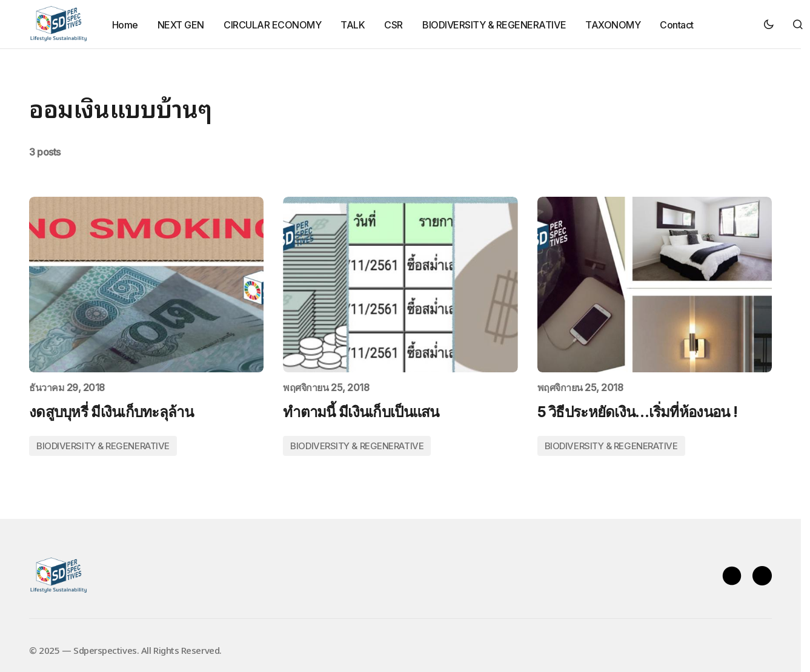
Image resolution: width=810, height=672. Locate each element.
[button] (769, 24)
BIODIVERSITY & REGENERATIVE (103, 446)
